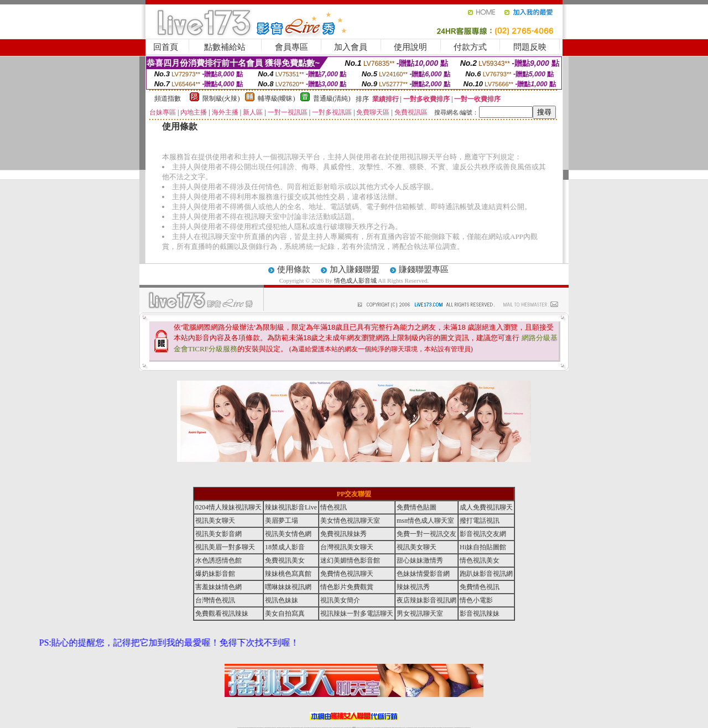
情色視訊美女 (480, 560)
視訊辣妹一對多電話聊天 (357, 613)
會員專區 (291, 47)
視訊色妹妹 (282, 600)
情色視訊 (334, 507)
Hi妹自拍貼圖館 (483, 547)
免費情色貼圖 (417, 507)
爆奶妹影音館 (215, 574)
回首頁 (166, 47)
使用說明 (410, 47)
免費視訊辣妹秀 (343, 534)
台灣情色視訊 (215, 600)
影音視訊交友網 (483, 534)
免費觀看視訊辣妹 (222, 613)
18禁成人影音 (285, 547)
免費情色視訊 (480, 587)
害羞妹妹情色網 (218, 587)
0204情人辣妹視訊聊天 (228, 507)
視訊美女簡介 (340, 600)
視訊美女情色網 (288, 534)
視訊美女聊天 (215, 521)
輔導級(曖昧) (277, 98)
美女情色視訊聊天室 (350, 521)
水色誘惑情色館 (218, 560)
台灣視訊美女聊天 (347, 547)
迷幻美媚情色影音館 (350, 560)
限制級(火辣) (221, 98)
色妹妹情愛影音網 (423, 574)
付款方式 (470, 47)
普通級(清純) (332, 98)
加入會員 (351, 47)
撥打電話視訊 (480, 521)
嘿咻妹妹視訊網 (288, 587)
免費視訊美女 (285, 560)
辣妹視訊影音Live (291, 507)
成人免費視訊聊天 (486, 507)
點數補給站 (225, 47)
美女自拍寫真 (285, 613)
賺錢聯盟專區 (424, 269)
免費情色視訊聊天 (347, 574)
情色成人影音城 (355, 280)
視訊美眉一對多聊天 (225, 547)
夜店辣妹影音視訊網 (426, 600)
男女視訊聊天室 (420, 613)
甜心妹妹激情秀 (420, 560)
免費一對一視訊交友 (426, 534)
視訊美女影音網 (218, 534)
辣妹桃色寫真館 (288, 574)
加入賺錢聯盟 (355, 269)
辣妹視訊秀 (413, 587)
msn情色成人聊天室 (425, 521)
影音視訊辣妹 (480, 613)
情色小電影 (476, 600)
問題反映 (530, 47)
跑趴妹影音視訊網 (486, 574)
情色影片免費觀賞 (347, 587)
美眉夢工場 (282, 521)
